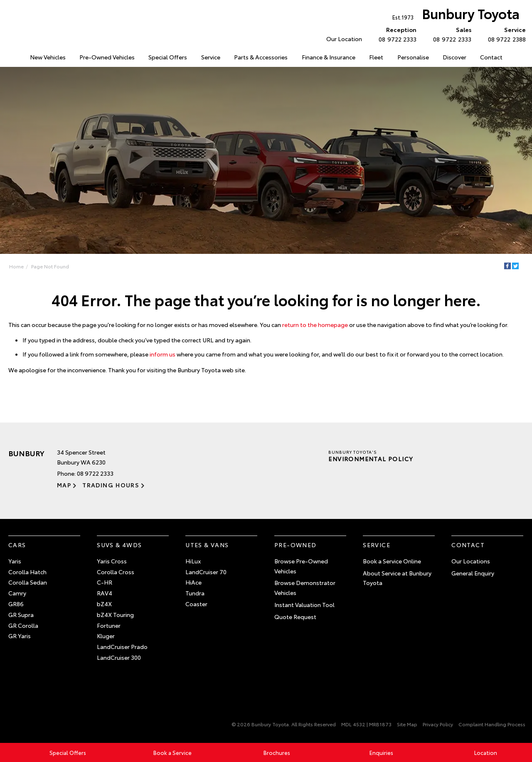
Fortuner (109, 625)
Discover (454, 57)
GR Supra (21, 615)
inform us (163, 354)
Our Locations (471, 561)
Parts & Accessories (261, 57)
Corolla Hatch (27, 572)
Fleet (376, 57)
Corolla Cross (116, 572)
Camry (17, 593)
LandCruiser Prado (122, 646)
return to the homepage (315, 324)
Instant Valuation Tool (304, 605)
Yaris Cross (112, 561)
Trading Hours (111, 485)
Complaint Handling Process (492, 724)
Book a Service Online (392, 561)
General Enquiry (473, 573)
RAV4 (105, 593)
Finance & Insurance (329, 57)
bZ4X (104, 604)
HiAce (193, 582)
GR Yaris (20, 636)
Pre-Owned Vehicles (107, 57)
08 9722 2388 (505, 34)
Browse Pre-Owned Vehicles (301, 566)
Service (211, 57)
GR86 (16, 604)
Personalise (413, 57)
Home (16, 266)
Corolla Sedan (28, 582)
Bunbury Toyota (456, 15)
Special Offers (168, 57)
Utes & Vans (207, 545)
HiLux (193, 561)
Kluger (106, 636)
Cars (17, 545)
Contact (491, 57)
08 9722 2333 (396, 34)
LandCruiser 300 (119, 657)
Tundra (195, 593)
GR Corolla (23, 625)
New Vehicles (48, 57)
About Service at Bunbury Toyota (397, 578)
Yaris (15, 561)
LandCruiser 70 (206, 572)
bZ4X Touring (115, 615)
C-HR (105, 582)
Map (64, 485)
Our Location (344, 39)
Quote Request (295, 617)
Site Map (407, 724)
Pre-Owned (296, 545)
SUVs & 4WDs (119, 545)
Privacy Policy (438, 724)
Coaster (196, 604)
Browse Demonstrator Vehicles (305, 587)
